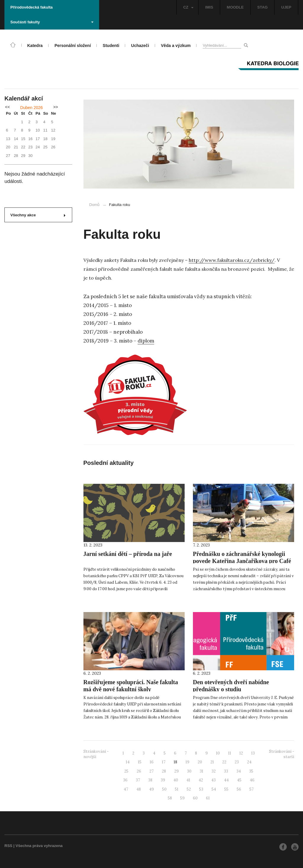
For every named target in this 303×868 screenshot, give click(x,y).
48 (139, 789)
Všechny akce (38, 215)
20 (200, 762)
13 (253, 753)
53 (201, 789)
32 (214, 771)
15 (140, 762)
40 (176, 780)
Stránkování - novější (96, 754)
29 (177, 771)
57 (252, 789)
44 (226, 780)
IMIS (209, 7)
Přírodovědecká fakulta (32, 7)
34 (239, 771)
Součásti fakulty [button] (52, 22)
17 (164, 762)
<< (7, 107)
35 (251, 771)
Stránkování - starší (282, 754)
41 (188, 780)
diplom (146, 341)
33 (226, 771)
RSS (8, 846)
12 (241, 753)
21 (212, 762)
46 (252, 780)
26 (139, 771)
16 (152, 762)
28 (164, 771)
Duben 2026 (31, 108)
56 (239, 789)
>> (56, 107)
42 (201, 780)
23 (237, 762)
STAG (262, 7)
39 (163, 780)
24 (249, 762)
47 (126, 789)
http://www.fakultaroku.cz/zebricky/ (232, 260)
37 (138, 780)
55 (226, 789)
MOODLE (235, 7)
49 (151, 789)
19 (187, 762)
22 (224, 762)
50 (164, 789)
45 (239, 780)
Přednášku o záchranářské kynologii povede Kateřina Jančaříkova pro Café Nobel (242, 561)
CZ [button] (188, 7)
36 (125, 780)
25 (126, 771)
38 (150, 780)
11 (230, 753)
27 (151, 771)
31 (202, 771)
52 (189, 789)
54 (214, 789)
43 (213, 780)
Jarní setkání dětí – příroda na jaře (128, 554)
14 (128, 762)
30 (189, 771)
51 (177, 789)
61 (208, 798)
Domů (95, 205)
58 (170, 798)
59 (182, 798)
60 (195, 798)
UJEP (286, 7)
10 (218, 753)
